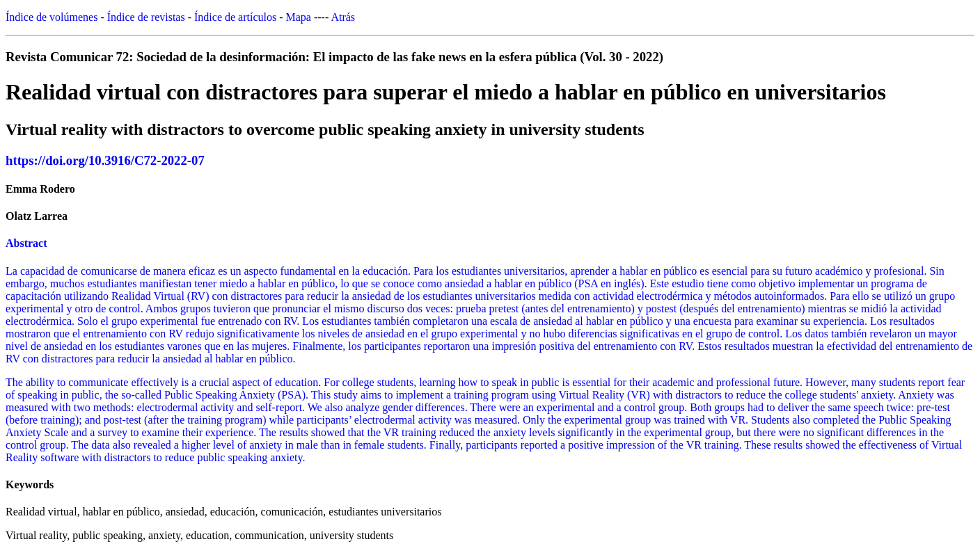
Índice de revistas (146, 17)
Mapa (299, 17)
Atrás (343, 17)
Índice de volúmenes (52, 17)
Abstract (26, 243)
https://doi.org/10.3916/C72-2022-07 (105, 160)
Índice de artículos (235, 17)
